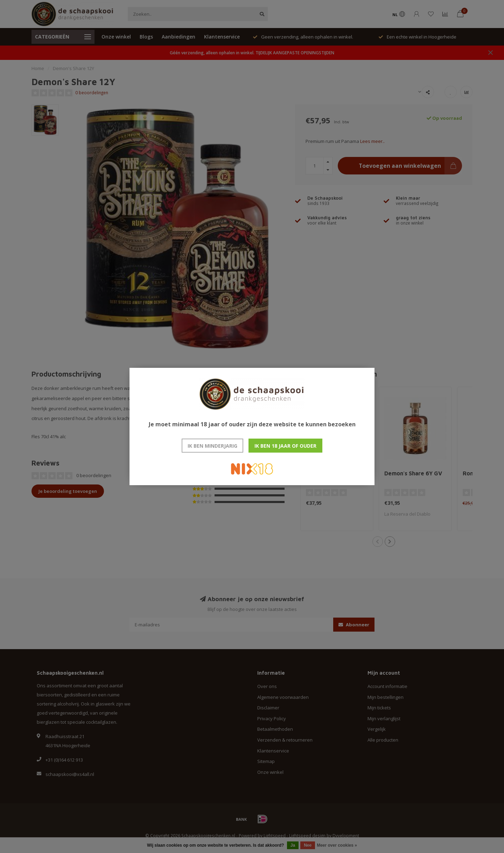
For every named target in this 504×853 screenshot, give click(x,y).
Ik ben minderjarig (212, 446)
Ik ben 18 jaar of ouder (285, 446)
